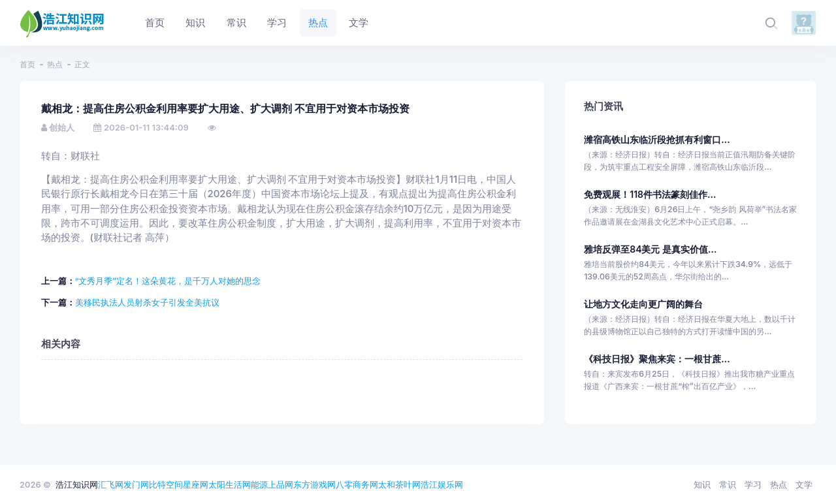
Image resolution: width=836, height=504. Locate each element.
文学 (804, 484)
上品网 (281, 484)
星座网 (196, 484)
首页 (27, 64)
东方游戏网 (314, 484)
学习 (753, 484)
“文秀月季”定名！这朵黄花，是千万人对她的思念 (168, 281)
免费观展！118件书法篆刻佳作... (650, 194)
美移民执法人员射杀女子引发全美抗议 (147, 302)
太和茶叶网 (399, 484)
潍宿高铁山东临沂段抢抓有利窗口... (657, 139)
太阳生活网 (230, 484)
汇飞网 (111, 484)
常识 (728, 484)
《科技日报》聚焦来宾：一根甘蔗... (657, 359)
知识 (702, 484)
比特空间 (166, 484)
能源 (259, 484)
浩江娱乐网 (442, 484)
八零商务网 (357, 484)
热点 (55, 64)
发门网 (136, 484)
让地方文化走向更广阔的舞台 (643, 304)
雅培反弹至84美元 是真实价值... (650, 249)
